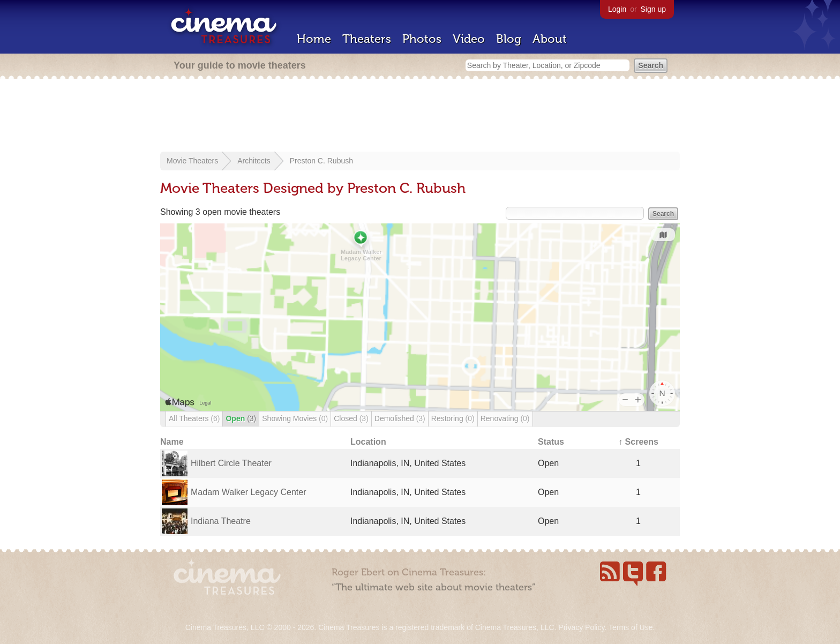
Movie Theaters (192, 161)
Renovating (505, 418)
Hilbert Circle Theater (231, 463)
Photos (422, 39)
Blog (509, 39)
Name (172, 442)
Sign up (653, 9)
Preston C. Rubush (321, 161)
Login (617, 9)
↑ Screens (638, 442)
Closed (351, 418)
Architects (254, 161)
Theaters (367, 39)
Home (314, 39)
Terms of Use (631, 627)
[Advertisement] (420, 116)
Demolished (400, 418)
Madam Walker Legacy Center (249, 492)
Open (241, 418)
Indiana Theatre (221, 521)
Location (368, 442)
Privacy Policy (581, 627)
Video (469, 39)
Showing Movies (295, 418)
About (550, 39)
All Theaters (194, 418)
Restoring (453, 418)
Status (551, 442)
